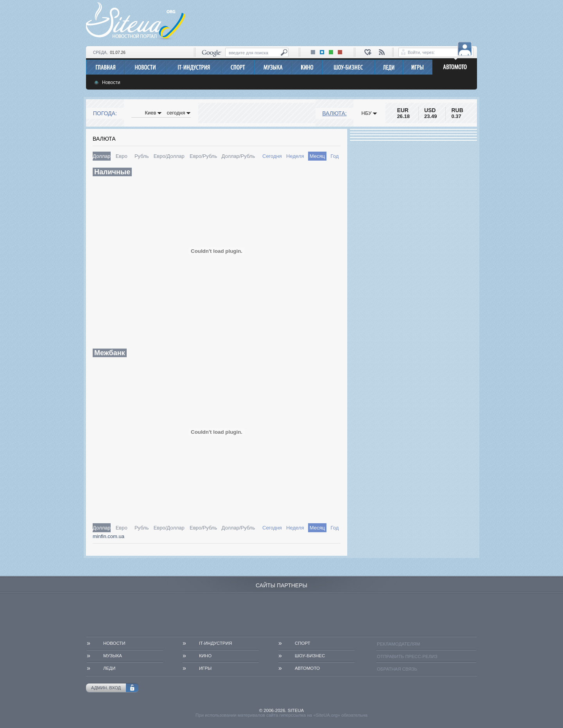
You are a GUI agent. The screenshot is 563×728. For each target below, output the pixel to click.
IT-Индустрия (215, 643)
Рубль (142, 156)
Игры (205, 668)
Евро (122, 156)
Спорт (303, 643)
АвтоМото (307, 668)
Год (335, 156)
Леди (109, 668)
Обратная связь (397, 669)
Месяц (317, 156)
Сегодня (272, 156)
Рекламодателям (398, 644)
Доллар (102, 156)
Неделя (295, 156)
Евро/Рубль (203, 156)
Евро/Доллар (169, 156)
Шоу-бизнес (310, 656)
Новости (111, 82)
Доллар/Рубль (238, 156)
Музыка (113, 656)
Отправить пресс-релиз (407, 656)
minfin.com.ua (108, 536)
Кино (205, 656)
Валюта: (334, 113)
